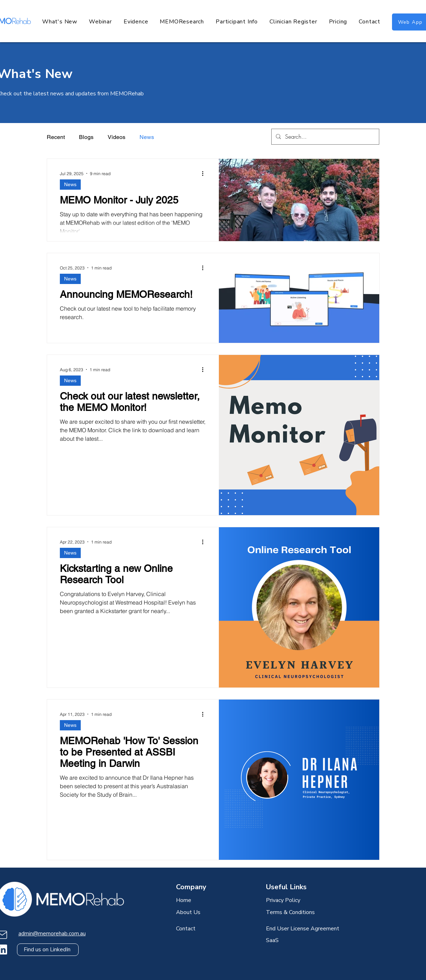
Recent (56, 137)
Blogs (86, 137)
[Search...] (325, 137)
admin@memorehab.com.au (52, 934)
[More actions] (205, 173)
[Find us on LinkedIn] (48, 950)
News (147, 137)
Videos (117, 137)
